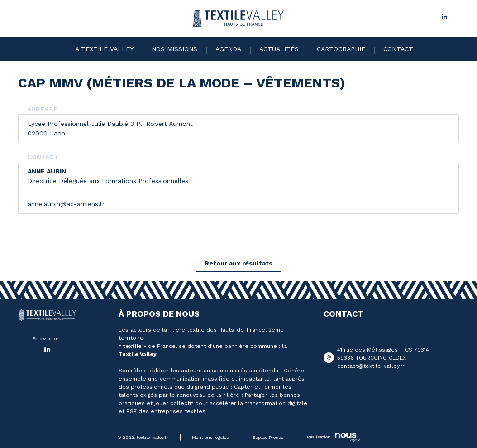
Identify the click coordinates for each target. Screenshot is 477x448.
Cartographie (341, 49)
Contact (398, 49)
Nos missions (174, 49)
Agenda (228, 49)
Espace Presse (268, 437)
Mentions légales (210, 437)
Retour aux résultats (238, 263)
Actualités (279, 49)
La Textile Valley (102, 49)
